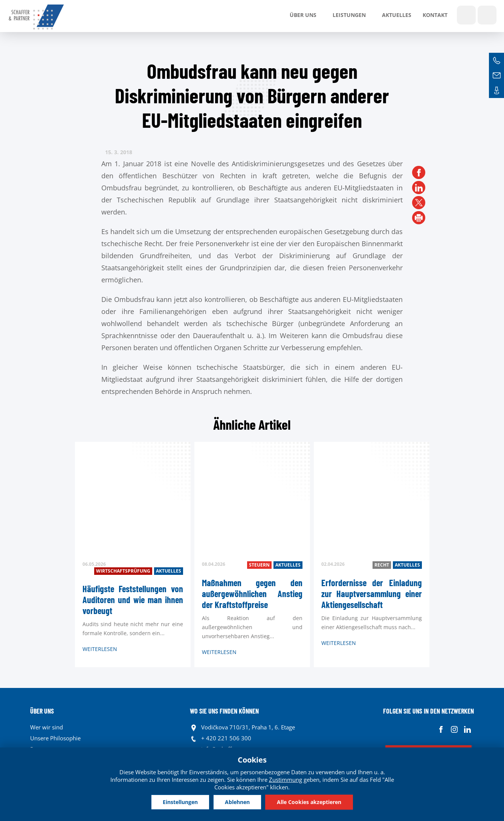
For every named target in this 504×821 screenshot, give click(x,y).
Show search (466, 15)
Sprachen (487, 15)
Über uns (303, 15)
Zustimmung (286, 780)
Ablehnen (237, 802)
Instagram (454, 729)
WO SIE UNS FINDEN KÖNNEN (224, 711)
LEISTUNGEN (349, 15)
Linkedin (467, 729)
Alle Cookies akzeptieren (309, 802)
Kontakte (496, 90)
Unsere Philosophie (55, 738)
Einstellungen (180, 802)
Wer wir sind (47, 727)
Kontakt (435, 15)
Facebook (441, 729)
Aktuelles (397, 15)
